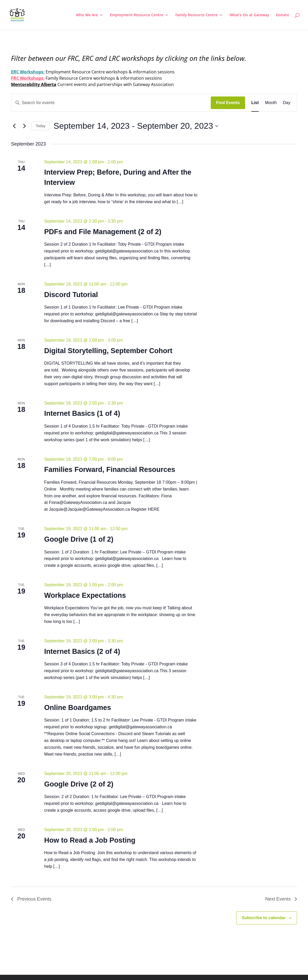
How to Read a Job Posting (90, 840)
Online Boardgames (78, 708)
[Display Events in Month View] (271, 103)
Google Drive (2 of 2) (79, 784)
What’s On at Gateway (249, 15)
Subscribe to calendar (264, 918)
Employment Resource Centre (137, 15)
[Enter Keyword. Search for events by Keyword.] (111, 103)
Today (40, 126)
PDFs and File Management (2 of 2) (103, 232)
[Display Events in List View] (255, 103)
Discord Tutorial (71, 295)
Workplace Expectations (85, 595)
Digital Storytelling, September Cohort (108, 351)
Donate (283, 15)
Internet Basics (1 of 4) (82, 413)
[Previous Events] (14, 126)
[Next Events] (24, 126)
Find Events (228, 103)
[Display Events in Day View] (287, 103)
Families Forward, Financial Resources (110, 470)
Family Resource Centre (196, 15)
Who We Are (87, 15)
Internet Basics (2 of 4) (82, 651)
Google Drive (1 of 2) (79, 539)
